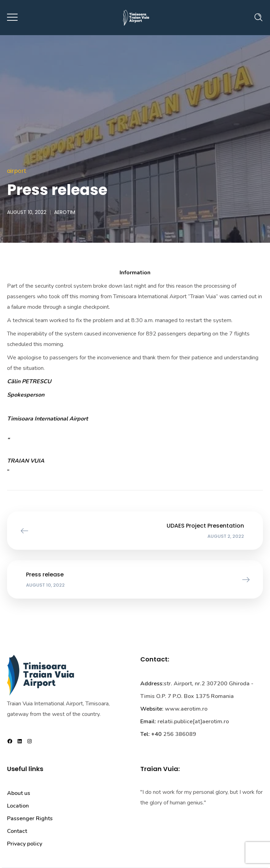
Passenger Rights (30, 818)
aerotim (65, 212)
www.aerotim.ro (186, 709)
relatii (165, 722)
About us (19, 793)
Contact (17, 831)
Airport (17, 171)
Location (18, 806)
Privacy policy (25, 844)
